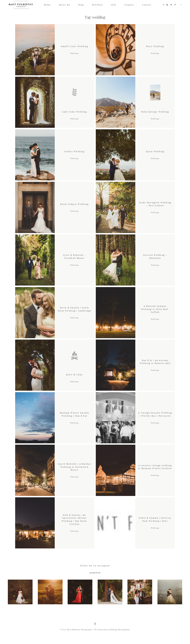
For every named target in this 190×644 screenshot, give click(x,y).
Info (113, 5)
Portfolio (97, 5)
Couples (129, 5)
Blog (81, 5)
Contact (147, 5)
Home (47, 5)
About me (64, 5)
